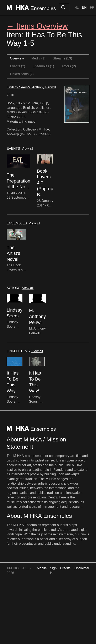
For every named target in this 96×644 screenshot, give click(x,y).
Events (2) (18, 66)
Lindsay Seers (17, 87)
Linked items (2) (22, 74)
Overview (17, 58)
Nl (76, 8)
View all (27, 149)
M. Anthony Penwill (42, 87)
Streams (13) (62, 58)
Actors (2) (69, 66)
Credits (65, 568)
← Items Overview (37, 26)
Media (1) (38, 58)
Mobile (42, 568)
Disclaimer (82, 568)
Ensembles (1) (43, 66)
